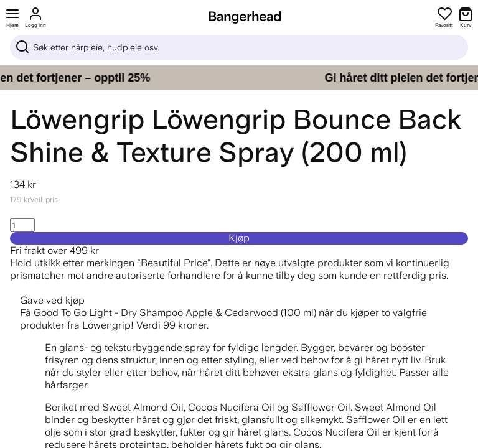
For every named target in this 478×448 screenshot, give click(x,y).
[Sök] (239, 47)
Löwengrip (77, 119)
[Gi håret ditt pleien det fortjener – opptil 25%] (239, 78)
